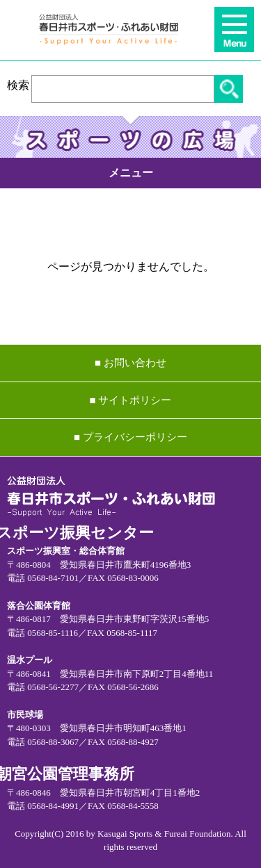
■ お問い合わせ (130, 363)
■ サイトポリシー (131, 400)
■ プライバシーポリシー (130, 437)
